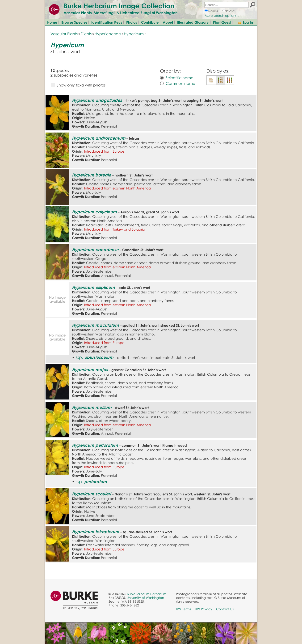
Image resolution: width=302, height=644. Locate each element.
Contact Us (225, 609)
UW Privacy (203, 609)
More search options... (222, 16)
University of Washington (145, 598)
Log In (248, 22)
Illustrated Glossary (193, 22)
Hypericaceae (108, 34)
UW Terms (183, 609)
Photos (231, 11)
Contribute (150, 22)
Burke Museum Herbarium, (147, 594)
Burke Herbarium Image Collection (119, 6)
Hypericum (134, 34)
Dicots (86, 34)
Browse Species (74, 22)
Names (213, 11)
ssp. (95, 357)
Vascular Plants (64, 34)
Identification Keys (107, 22)
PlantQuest (222, 22)
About (168, 22)
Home (52, 22)
